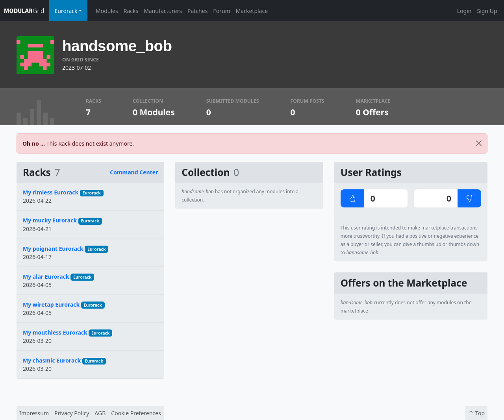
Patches (197, 11)
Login (464, 11)
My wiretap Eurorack (51, 304)
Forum (221, 11)
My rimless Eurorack (51, 192)
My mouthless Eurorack (55, 332)
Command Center (134, 172)
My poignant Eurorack (53, 249)
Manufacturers (163, 11)
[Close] (479, 143)
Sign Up (487, 11)
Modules (107, 11)
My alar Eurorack (46, 277)
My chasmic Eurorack (52, 360)
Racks (131, 11)
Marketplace (252, 11)
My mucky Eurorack (50, 220)
